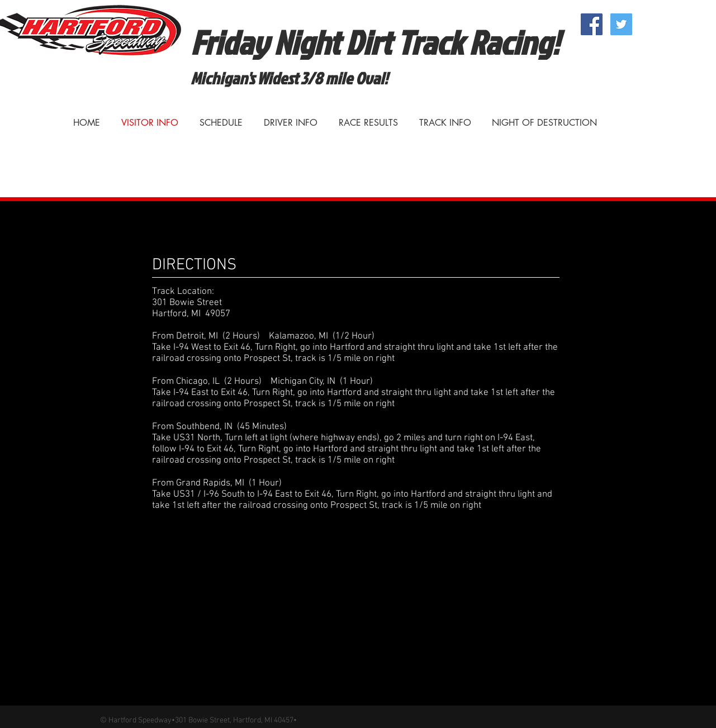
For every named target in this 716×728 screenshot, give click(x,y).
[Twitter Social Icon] (621, 24)
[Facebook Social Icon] (592, 24)
